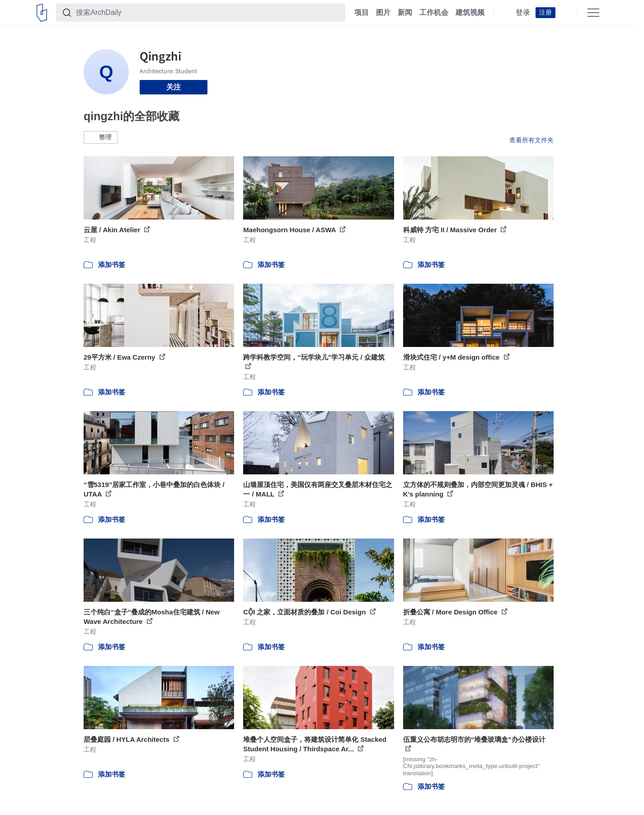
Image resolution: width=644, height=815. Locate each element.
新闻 (405, 13)
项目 (362, 13)
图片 (383, 13)
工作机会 (434, 13)
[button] (101, 137)
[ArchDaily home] (42, 13)
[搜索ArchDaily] (208, 13)
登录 (523, 13)
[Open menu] (593, 13)
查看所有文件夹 (531, 140)
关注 (174, 87)
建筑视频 (470, 13)
